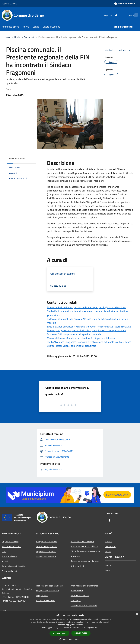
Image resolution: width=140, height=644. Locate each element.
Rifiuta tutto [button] (81, 633)
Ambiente (75, 556)
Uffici (4, 551)
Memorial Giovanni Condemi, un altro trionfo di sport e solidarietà (81, 338)
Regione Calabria (9, 4)
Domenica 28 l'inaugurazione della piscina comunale (74, 334)
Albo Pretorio (77, 591)
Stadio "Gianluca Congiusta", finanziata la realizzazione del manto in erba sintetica (89, 342)
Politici (5, 561)
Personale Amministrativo (14, 566)
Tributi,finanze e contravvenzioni (86, 551)
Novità (17, 37)
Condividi (111, 50)
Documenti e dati (10, 571)
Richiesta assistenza (46, 600)
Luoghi (108, 565)
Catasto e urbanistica (46, 556)
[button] (70, 639)
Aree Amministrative (11, 546)
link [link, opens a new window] (96, 627)
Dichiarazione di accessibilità (84, 605)
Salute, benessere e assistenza (85, 561)
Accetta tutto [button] (59, 633)
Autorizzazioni (77, 566)
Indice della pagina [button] (17, 159)
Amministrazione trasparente (84, 586)
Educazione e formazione (82, 541)
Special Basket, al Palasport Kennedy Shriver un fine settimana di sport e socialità (89, 327)
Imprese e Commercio (46, 551)
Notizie (108, 542)
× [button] (137, 614)
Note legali (76, 600)
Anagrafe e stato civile (46, 542)
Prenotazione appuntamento (49, 586)
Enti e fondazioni (9, 556)
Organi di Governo (10, 542)
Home (8, 37)
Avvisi (108, 551)
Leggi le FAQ (42, 596)
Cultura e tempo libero (46, 546)
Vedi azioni (125, 50)
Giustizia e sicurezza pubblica (84, 546)
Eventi (108, 570)
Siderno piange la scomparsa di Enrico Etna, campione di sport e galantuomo (86, 330)
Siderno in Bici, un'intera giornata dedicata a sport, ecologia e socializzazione (86, 307)
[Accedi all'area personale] (125, 4)
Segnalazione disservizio (47, 591)
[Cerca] (135, 15)
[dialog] (70, 628)
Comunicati (29, 37)
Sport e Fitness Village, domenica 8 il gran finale (72, 346)
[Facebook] (111, 15)
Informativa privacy (80, 596)
